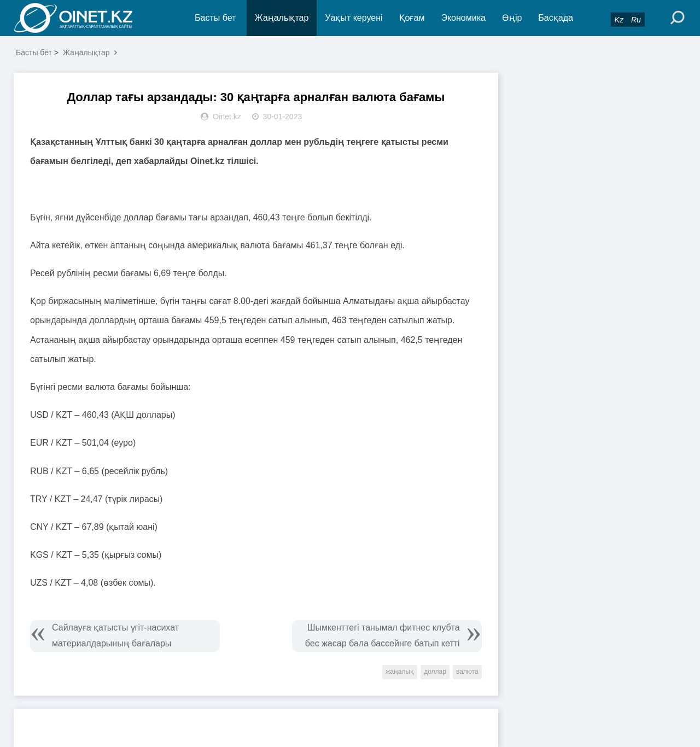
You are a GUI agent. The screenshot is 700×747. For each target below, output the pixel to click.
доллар (435, 672)
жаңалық (400, 672)
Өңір (512, 18)
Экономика (463, 18)
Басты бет (215, 18)
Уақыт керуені (354, 18)
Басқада (556, 18)
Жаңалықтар (282, 18)
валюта (467, 672)
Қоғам (412, 18)
